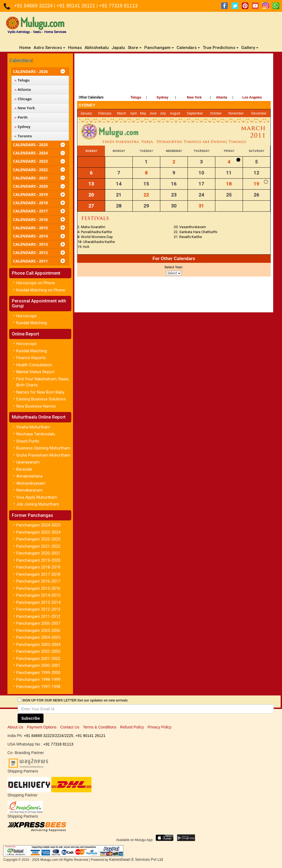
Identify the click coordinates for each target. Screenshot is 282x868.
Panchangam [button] (159, 48)
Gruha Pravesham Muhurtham (43, 455)
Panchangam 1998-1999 (38, 679)
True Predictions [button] (221, 48)
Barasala (24, 469)
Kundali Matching (32, 323)
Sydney (163, 97)
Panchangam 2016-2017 (38, 581)
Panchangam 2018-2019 (38, 567)
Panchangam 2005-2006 (38, 630)
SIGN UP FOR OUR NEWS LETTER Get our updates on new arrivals (75, 700)
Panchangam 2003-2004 (38, 645)
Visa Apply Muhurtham (37, 497)
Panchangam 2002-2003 (38, 651)
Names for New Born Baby (40, 392)
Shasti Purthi (28, 441)
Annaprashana (29, 476)
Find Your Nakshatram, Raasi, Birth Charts (43, 382)
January (86, 113)
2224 (59, 736)
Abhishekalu (97, 48)
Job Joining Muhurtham (38, 504)
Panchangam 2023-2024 (38, 532)
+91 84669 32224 (34, 6)
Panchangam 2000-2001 (38, 665)
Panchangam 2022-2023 (38, 539)
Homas (75, 48)
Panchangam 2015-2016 (38, 588)
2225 (69, 736)
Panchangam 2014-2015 (38, 595)
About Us (15, 727)
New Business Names (36, 406)
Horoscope (26, 316)
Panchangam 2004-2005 (38, 637)
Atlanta (222, 97)
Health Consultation (34, 365)
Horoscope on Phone (36, 283)
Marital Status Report (35, 372)
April (133, 113)
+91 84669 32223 (39, 736)
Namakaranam (29, 490)
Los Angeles (252, 97)
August (175, 113)
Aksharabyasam (31, 483)
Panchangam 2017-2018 (38, 574)
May (143, 113)
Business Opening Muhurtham (43, 448)
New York (194, 97)
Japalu (118, 48)
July (163, 113)
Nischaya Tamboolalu (36, 434)
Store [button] (135, 48)
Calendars (20, 60)
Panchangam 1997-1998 (38, 687)
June (153, 113)
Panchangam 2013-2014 (38, 602)
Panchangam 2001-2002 (38, 659)
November (236, 113)
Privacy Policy (160, 727)
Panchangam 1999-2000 (38, 673)
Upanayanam (28, 462)
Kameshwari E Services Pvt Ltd (136, 859)
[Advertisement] (174, 73)
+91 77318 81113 (118, 6)
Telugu (136, 97)
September (195, 113)
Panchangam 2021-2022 (38, 546)
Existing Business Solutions (41, 399)
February (105, 113)
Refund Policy (132, 727)
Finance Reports (31, 358)
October (216, 113)
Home (26, 47)
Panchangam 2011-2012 (38, 616)
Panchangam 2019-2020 (38, 560)
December (259, 113)
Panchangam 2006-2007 (38, 623)
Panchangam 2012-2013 (38, 609)
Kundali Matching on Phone (41, 290)
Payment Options (42, 727)
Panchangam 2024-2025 (38, 525)
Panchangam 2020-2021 (38, 553)
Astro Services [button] (49, 48)
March (122, 113)
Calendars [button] (188, 48)
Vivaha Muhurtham (33, 427)
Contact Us (70, 727)
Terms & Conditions (100, 727)
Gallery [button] (250, 48)
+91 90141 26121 (77, 6)
